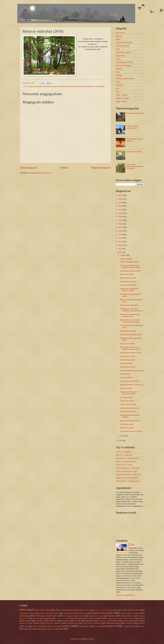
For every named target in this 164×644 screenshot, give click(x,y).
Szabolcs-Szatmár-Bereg (125, 79)
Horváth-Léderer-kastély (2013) (133, 127)
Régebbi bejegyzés (101, 168)
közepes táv (72, 623)
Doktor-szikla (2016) (134, 152)
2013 (121, 242)
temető (97, 626)
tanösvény (84, 626)
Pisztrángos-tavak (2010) (129, 305)
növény (142, 623)
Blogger (91, 639)
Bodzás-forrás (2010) (128, 278)
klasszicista (23, 623)
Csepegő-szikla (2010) (128, 285)
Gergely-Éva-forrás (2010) (130, 381)
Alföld (23, 610)
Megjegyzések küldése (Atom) (41, 173)
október (123, 255)
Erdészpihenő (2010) (128, 367)
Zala (118, 88)
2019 (121, 220)
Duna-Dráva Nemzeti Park (46, 613)
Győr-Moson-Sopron (123, 52)
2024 (121, 203)
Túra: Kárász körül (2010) (129, 408)
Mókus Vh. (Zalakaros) (124, 455)
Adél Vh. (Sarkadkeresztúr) (126, 462)
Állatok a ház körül (48, 629)
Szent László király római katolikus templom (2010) (130, 348)
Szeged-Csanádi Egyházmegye (118, 618)
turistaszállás (100, 86)
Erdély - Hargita (122, 95)
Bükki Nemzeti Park (131, 610)
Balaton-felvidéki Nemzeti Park (78, 610)
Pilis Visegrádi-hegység (42, 618)
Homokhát (135, 613)
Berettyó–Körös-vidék (101, 610)
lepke (86, 623)
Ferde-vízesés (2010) (128, 282)
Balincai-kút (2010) (127, 428)
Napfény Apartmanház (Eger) (127, 471)
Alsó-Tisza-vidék (42, 610)
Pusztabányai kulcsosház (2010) (132, 371)
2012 (121, 245)
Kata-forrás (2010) (127, 424)
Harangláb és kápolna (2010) (131, 353)
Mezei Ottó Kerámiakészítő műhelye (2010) (130, 315)
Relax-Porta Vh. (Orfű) (124, 465)
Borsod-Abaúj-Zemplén (124, 43)
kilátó (126, 621)
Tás (133, 545)
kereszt (114, 621)
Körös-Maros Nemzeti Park (73, 616)
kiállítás (136, 621)
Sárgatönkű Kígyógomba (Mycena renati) (129, 290)
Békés (118, 39)
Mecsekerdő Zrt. (88, 86)
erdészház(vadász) (50, 86)
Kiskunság (24, 616)
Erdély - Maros (121, 101)
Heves (118, 59)
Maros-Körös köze (96, 616)
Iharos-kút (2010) (126, 378)
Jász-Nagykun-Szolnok (124, 62)
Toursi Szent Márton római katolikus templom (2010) (130, 266)
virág (25, 629)
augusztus (124, 259)
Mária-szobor (127, 616)
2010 (121, 252)
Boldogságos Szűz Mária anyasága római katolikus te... (132, 310)
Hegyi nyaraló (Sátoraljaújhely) (127, 478)
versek (142, 626)
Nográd (119, 69)
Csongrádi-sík (24, 613)
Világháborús (139, 618)
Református (73, 618)
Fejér (118, 49)
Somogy (119, 75)
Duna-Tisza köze (103, 613)
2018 (121, 224)
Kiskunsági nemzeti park (46, 616)
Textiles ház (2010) (127, 401)
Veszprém (120, 85)
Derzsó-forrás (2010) (128, 412)
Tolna (118, 82)
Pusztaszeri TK (60, 618)
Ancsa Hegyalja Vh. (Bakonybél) (128, 468)
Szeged (98, 618)
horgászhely (102, 621)
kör (60, 623)
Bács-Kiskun (121, 33)
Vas (117, 92)
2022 (121, 210)
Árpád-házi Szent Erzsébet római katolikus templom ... (131, 321)
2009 (121, 440)
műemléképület (113, 623)
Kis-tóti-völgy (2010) (127, 360)
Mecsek (79, 86)
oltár (26, 626)
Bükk (115, 610)
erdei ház (39, 86)
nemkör (129, 623)
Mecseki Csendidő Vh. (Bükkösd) (128, 475)
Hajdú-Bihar (120, 56)
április (123, 436)
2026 (121, 195)
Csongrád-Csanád (123, 46)
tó (124, 626)
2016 (121, 231)
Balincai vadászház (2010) (130, 421)
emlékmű (52, 621)
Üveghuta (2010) (126, 363)
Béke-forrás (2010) (127, 274)
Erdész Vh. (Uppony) (124, 452)
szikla (55, 626)
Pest (118, 72)
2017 (121, 227)
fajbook (66, 621)
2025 (121, 199)
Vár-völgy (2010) (126, 397)
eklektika (40, 621)
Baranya (119, 36)
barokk (28, 621)
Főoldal (64, 168)
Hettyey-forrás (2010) (128, 331)
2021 (121, 213)
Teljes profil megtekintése (125, 595)
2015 (121, 235)
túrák (132, 626)
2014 (121, 238)
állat (61, 629)
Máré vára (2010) (126, 388)
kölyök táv (49, 623)
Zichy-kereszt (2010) (128, 356)
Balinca (32, 86)
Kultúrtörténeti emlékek (66, 86)
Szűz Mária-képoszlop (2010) (131, 335)
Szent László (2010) (127, 344)
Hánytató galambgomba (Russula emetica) (129, 393)
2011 (121, 249)
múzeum (97, 623)
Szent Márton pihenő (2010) (130, 271)
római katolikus (40, 626)
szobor (66, 626)
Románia (86, 618)
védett (34, 629)
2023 (121, 206)
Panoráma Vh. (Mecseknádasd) (128, 458)
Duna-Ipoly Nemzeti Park (75, 613)
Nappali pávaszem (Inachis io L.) (132, 385)
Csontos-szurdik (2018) (135, 113)
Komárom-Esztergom (124, 65)
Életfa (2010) (125, 374)
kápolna (36, 623)
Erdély (123, 613)
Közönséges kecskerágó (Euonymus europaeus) (135, 166)
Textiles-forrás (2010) (128, 404)
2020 (121, 217)
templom (110, 626)
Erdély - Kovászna (123, 98)
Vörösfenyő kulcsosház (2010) (131, 431)
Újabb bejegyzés (28, 168)
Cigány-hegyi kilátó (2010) (130, 262)
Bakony (58, 610)
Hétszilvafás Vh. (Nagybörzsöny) (128, 481)
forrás (78, 621)
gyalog (89, 621)
